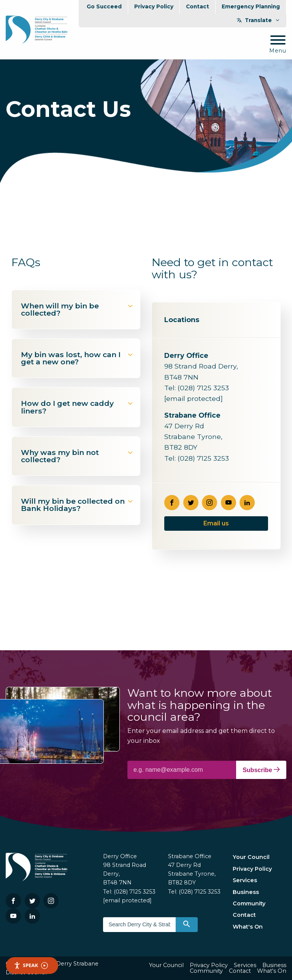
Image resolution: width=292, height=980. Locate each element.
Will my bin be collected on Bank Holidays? (77, 505)
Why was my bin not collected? (77, 456)
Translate (258, 20)
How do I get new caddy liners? (77, 407)
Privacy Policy (154, 6)
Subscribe (261, 770)
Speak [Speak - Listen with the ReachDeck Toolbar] (31, 965)
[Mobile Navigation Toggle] (278, 45)
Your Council (251, 857)
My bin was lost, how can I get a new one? (77, 358)
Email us (216, 523)
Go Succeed (104, 6)
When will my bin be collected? (77, 309)
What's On (248, 927)
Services (245, 880)
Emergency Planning (251, 6)
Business (246, 892)
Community (249, 903)
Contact (198, 6)
